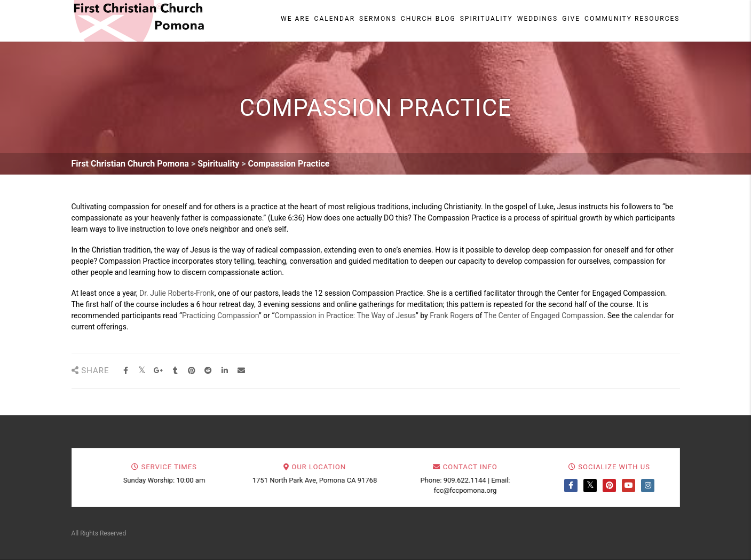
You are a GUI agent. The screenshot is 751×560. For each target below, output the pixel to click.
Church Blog (428, 19)
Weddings (537, 19)
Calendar (335, 19)
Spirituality (487, 19)
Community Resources (632, 19)
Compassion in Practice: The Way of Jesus (345, 316)
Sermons (378, 19)
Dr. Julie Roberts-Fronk (177, 293)
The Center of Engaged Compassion (544, 316)
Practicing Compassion (220, 316)
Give (571, 19)
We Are (295, 19)
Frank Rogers (452, 316)
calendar (649, 316)
